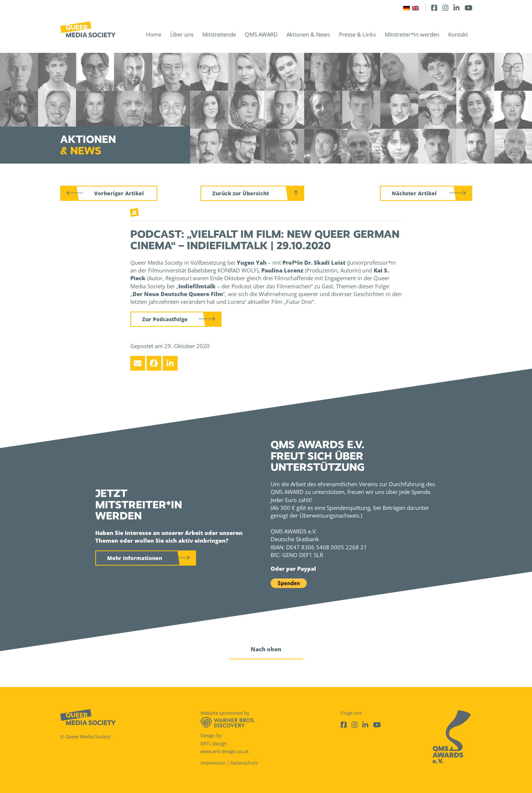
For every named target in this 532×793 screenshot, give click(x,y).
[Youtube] (468, 8)
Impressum (213, 763)
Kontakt (458, 34)
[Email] (138, 363)
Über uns (182, 34)
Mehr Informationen (135, 558)
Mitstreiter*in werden (412, 34)
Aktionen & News (308, 34)
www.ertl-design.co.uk (225, 751)
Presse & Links (357, 34)
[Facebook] (434, 8)
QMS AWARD (261, 34)
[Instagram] (445, 8)
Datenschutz (244, 763)
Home (154, 34)
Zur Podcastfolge (165, 319)
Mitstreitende (219, 34)
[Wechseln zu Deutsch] (406, 8)
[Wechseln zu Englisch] (415, 8)
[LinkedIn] (456, 8)
